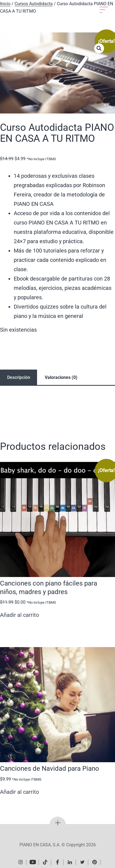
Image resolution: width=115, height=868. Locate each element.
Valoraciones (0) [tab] (61, 377)
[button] (99, 48)
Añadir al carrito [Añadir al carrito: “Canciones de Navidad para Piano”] (19, 792)
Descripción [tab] (19, 377)
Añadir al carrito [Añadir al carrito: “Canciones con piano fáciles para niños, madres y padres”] (19, 615)
